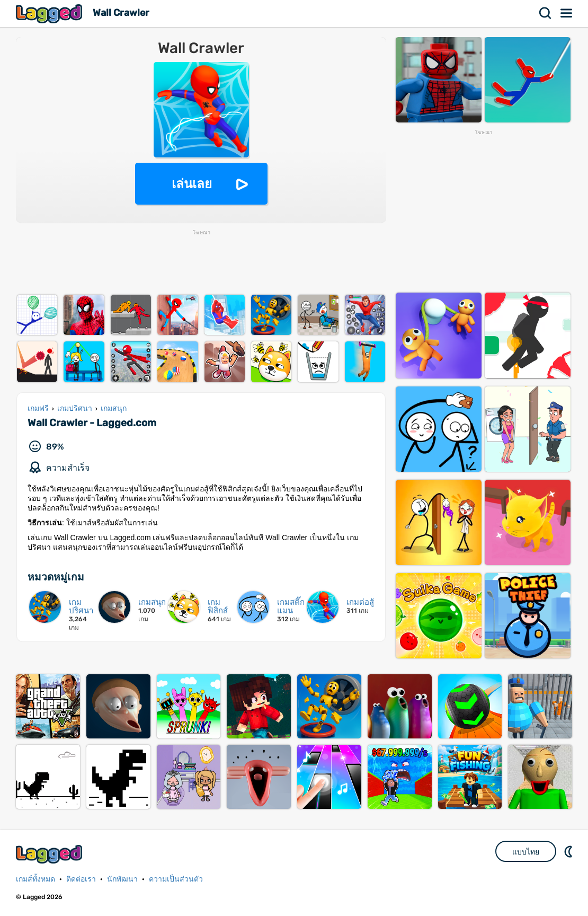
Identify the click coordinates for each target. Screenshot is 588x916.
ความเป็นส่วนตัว (176, 879)
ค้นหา (546, 13)
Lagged (50, 14)
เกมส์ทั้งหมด (35, 879)
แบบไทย (526, 852)
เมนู (567, 13)
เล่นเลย (192, 184)
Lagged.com (50, 854)
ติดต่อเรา (81, 879)
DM (569, 851)
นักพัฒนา (122, 879)
